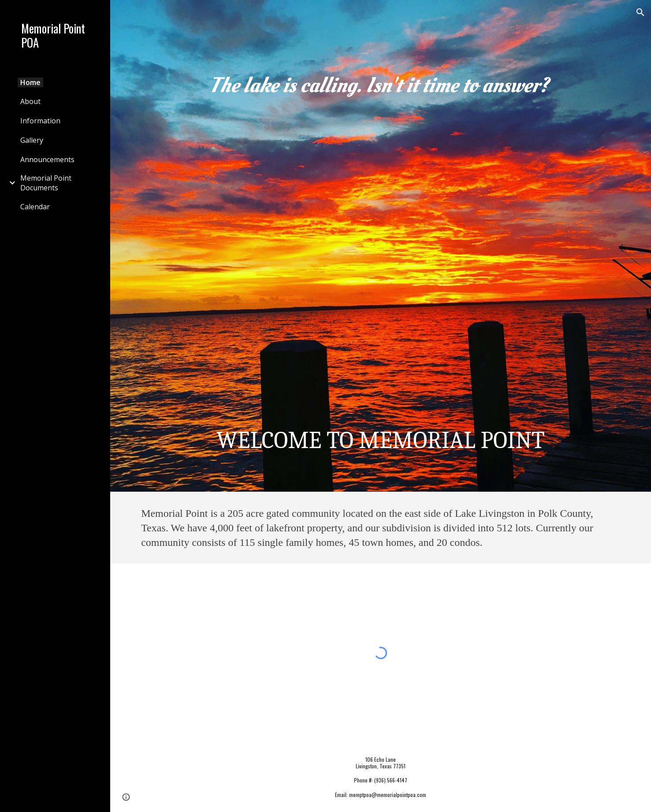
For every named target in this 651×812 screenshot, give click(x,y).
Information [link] (40, 121)
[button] (640, 12)
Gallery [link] (32, 140)
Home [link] (30, 82)
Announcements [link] (47, 159)
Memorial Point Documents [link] (46, 183)
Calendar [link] (35, 207)
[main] (381, 246)
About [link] (30, 101)
